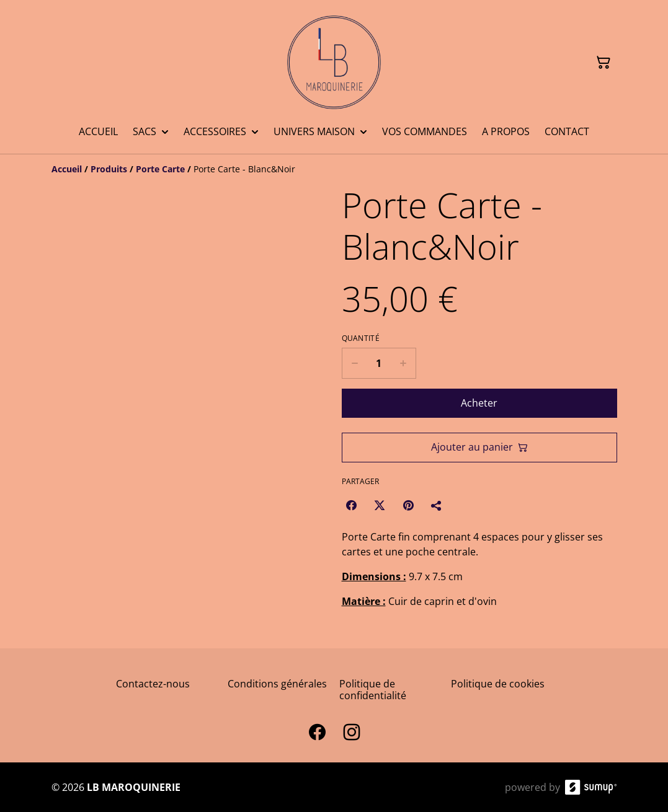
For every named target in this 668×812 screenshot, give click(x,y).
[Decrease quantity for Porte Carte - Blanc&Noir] (354, 363)
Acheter (479, 403)
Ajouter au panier (479, 447)
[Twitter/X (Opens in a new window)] (380, 505)
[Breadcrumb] (334, 169)
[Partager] (437, 505)
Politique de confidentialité (373, 690)
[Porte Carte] (160, 169)
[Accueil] (67, 169)
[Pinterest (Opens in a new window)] (408, 505)
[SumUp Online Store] (591, 787)
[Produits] (109, 169)
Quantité (361, 338)
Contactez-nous (153, 684)
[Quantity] (379, 363)
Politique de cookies (498, 684)
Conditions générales (277, 684)
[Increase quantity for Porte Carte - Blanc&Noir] (403, 363)
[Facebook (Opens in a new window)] (351, 505)
